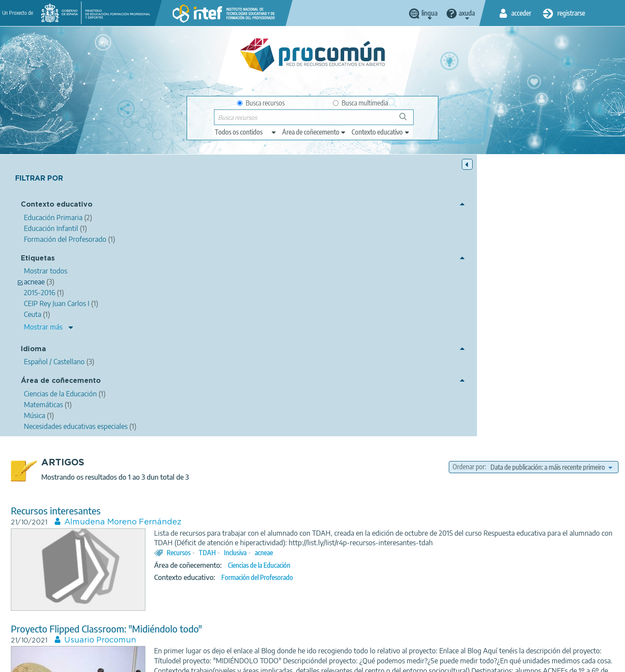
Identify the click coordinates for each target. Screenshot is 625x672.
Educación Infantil (401, 576)
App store (259, 627)
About (145, 662)
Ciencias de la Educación (415, 293)
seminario (359, 551)
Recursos (335, 281)
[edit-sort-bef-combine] (551, 185)
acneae (420, 281)
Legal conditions (188, 662)
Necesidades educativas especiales (456, 563)
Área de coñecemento (61, 383)
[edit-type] (246, 132)
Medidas (431, 419)
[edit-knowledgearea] (314, 132)
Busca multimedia (360, 103)
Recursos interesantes (212, 229)
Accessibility (344, 662)
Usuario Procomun (257, 359)
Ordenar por (469, 185)
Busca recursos (261, 103)
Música (393, 563)
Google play (334, 627)
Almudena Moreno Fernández (279, 240)
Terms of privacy (244, 662)
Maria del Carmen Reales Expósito (287, 491)
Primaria (461, 419)
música (517, 551)
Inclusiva (391, 281)
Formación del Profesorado (413, 306)
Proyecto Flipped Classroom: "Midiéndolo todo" (263, 347)
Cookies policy (297, 662)
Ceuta (331, 551)
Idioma (33, 351)
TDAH (363, 281)
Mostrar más (43, 329)
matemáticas (394, 419)
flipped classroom (346, 419)
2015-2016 (459, 551)
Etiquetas (38, 260)
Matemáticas (401, 432)
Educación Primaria (403, 444)
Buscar (407, 120)
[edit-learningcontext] (381, 132)
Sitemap (383, 662)
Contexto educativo (57, 206)
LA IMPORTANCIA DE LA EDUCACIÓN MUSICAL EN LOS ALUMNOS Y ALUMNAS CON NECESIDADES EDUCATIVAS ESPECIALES (373, 474)
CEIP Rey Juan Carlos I (409, 551)
